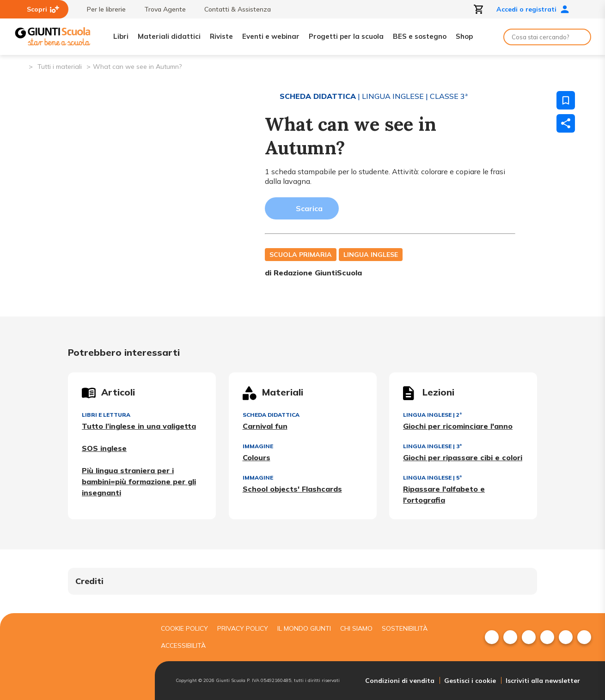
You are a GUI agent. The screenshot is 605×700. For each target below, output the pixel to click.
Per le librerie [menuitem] (102, 9)
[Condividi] (566, 123)
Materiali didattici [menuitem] (169, 36)
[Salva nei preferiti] (566, 100)
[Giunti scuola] (79, 657)
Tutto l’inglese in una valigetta (139, 426)
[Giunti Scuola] (53, 37)
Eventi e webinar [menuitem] (271, 36)
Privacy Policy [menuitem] (243, 628)
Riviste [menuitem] (221, 36)
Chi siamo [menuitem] (356, 628)
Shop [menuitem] (464, 36)
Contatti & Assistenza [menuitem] (233, 9)
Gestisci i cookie (470, 681)
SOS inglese (104, 448)
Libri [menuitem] (121, 36)
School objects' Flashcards (292, 489)
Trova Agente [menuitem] (160, 9)
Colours (257, 457)
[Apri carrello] (479, 9)
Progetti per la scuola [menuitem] (346, 36)
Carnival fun (265, 426)
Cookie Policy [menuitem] (184, 628)
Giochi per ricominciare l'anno (458, 426)
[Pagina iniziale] (21, 66)
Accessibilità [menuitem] (183, 645)
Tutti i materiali (60, 67)
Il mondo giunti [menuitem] (304, 628)
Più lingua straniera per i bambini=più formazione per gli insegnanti (139, 481)
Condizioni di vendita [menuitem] (400, 681)
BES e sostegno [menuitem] (420, 36)
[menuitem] (492, 637)
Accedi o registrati (533, 9)
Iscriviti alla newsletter (543, 681)
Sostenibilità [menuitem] (405, 628)
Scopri (43, 9)
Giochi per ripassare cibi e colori (463, 457)
